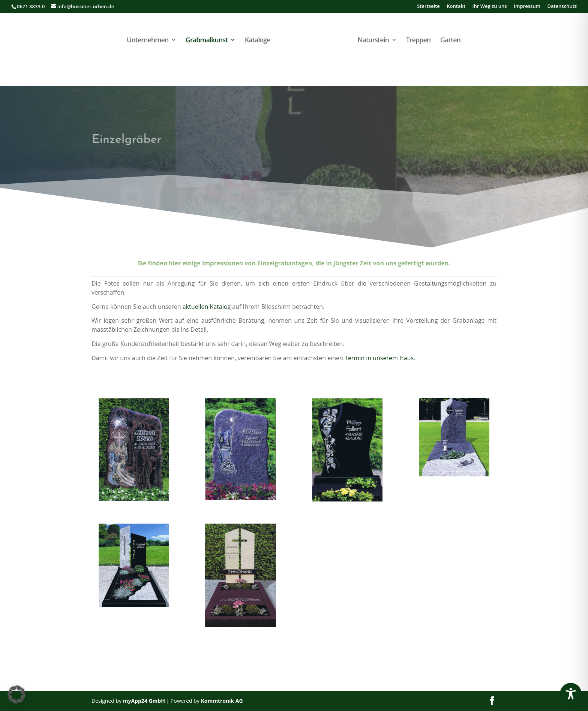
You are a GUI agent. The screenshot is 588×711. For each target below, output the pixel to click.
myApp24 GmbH (144, 701)
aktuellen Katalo (205, 307)
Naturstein (373, 41)
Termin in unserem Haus (379, 358)
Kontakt (456, 7)
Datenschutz (562, 7)
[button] (16, 695)
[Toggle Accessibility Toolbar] (571, 694)
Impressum (527, 7)
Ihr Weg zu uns (489, 7)
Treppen (418, 41)
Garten (450, 41)
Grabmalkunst (207, 41)
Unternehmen (148, 41)
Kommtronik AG (222, 701)
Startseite (428, 7)
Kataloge (258, 41)
